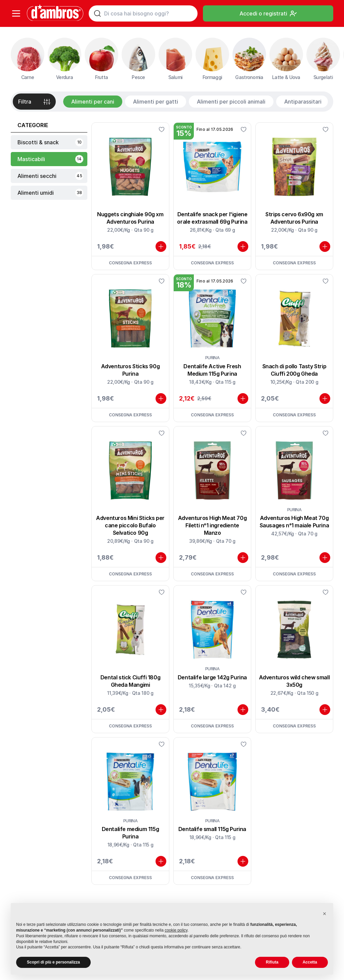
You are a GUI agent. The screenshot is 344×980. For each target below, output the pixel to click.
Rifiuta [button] (272, 962)
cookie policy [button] (176, 930)
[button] (325, 914)
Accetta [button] (310, 962)
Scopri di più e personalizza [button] (53, 962)
